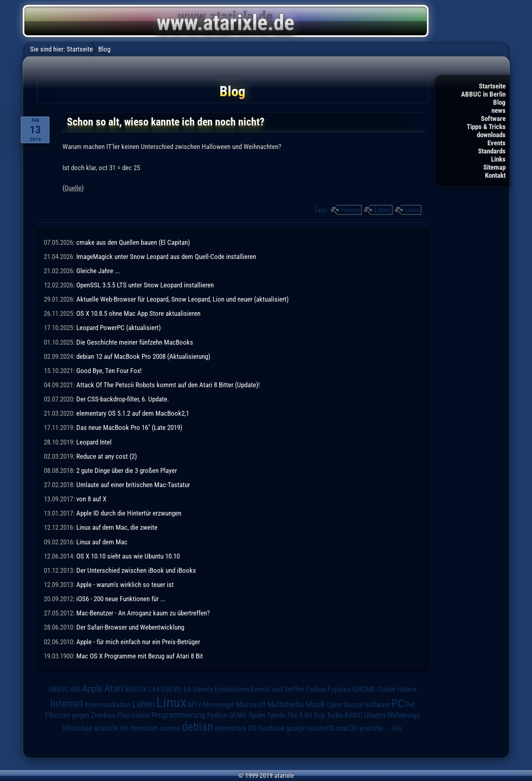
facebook (271, 728)
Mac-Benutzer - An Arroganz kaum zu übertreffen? (143, 613)
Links (498, 159)
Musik (315, 704)
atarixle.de (111, 728)
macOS (347, 728)
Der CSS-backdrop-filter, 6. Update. (123, 399)
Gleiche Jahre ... (98, 271)
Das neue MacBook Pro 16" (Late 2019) (129, 427)
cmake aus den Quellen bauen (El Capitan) (133, 242)
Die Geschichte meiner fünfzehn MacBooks (135, 342)
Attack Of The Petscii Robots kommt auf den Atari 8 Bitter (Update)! (168, 385)
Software (493, 119)
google (296, 728)
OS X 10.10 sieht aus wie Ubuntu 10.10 (128, 556)
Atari (114, 688)
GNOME (364, 689)
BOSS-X (136, 689)
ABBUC (58, 689)
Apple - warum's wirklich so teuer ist (125, 585)
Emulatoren (232, 689)
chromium (144, 728)
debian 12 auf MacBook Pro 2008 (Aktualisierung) (143, 356)
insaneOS (321, 728)
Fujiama (339, 689)
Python (217, 715)
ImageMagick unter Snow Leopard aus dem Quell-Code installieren (166, 257)
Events (496, 143)
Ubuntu (375, 715)
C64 (154, 689)
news (499, 110)
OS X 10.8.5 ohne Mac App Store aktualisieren (138, 313)
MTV (195, 704)
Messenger (219, 705)
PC (398, 703)
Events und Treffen (278, 689)
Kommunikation (108, 704)
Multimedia (286, 704)
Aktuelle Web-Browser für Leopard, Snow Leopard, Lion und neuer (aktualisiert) (182, 299)
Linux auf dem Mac (102, 542)
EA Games (198, 689)
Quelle (73, 188)
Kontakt (495, 175)
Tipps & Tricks (486, 127)
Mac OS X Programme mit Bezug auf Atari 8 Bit (140, 656)
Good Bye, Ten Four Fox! (109, 371)
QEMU (238, 715)
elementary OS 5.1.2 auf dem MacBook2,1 (133, 413)
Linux (412, 210)
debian (197, 727)
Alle (397, 728)
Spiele (276, 715)
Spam (257, 715)
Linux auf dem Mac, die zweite (117, 527)
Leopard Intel (94, 442)
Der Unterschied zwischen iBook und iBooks (136, 570)
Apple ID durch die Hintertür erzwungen (129, 513)
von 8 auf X (91, 499)
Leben (382, 210)
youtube (371, 728)
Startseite (492, 86)
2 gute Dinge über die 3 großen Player (127, 470)
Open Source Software (358, 705)
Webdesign (404, 715)
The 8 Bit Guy (306, 715)
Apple (92, 689)
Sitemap (494, 167)
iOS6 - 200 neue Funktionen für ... (121, 599)
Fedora (316, 689)
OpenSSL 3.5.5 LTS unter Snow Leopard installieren (145, 285)
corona (170, 728)
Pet (410, 705)
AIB (75, 689)
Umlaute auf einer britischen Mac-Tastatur (133, 485)
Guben (386, 689)
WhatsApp (77, 728)
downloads (491, 135)
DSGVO (171, 689)
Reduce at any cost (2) (107, 456)
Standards (492, 151)
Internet (67, 703)
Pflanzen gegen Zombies (80, 715)
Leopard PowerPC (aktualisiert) (118, 328)
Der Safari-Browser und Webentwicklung (130, 627)
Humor (350, 210)
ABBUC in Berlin (483, 94)
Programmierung (178, 715)
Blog (499, 102)
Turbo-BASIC (345, 715)
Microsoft (251, 704)
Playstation (134, 715)
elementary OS (235, 728)
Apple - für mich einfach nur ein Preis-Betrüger (138, 642)
